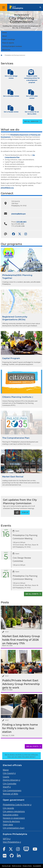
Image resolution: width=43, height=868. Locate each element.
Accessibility (37, 866)
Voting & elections (11, 821)
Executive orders (11, 815)
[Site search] (40, 7)
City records (8, 808)
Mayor (6, 770)
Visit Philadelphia (11, 842)
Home (5, 33)
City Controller (10, 783)
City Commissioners (12, 790)
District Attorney (11, 780)
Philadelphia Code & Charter (16, 805)
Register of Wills (10, 794)
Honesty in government (14, 818)
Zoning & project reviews (12, 46)
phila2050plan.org (7, 188)
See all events (33, 594)
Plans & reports (8, 43)
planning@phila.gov (19, 214)
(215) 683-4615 (21, 222)
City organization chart (14, 828)
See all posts (33, 746)
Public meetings (9, 39)
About (5, 36)
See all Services (32, 121)
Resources (6, 50)
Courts (6, 777)
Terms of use (6, 866)
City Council (8, 773)
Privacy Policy (27, 866)
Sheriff (6, 787)
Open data (8, 825)
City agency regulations (14, 811)
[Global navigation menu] (4, 7)
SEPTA (6, 839)
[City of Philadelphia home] (17, 7)
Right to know (17, 866)
